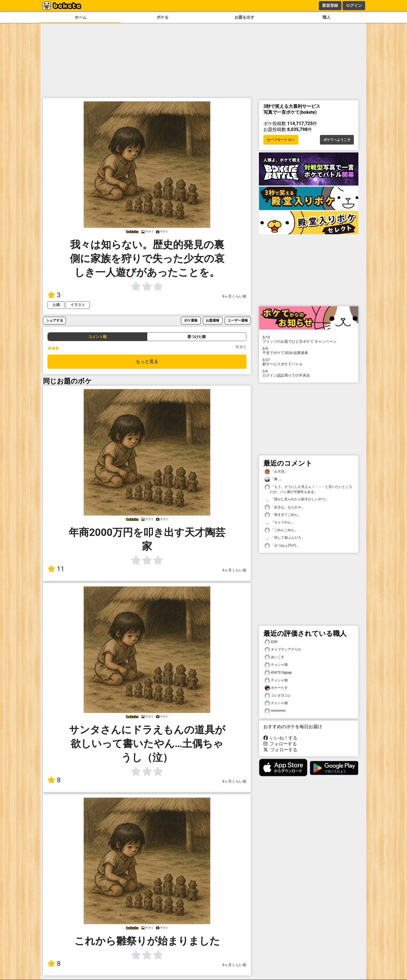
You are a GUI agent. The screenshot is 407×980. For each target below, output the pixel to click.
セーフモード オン (281, 140)
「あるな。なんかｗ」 (285, 507)
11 (56, 569)
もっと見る (147, 362)
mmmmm (275, 711)
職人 (326, 17)
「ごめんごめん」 (281, 530)
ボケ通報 (191, 320)
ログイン (354, 5)
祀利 (271, 642)
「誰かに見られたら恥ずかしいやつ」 (296, 499)
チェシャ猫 (276, 665)
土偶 (56, 305)
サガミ (241, 347)
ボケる (163, 17)
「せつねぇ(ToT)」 (282, 546)
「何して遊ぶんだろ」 (285, 538)
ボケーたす (276, 688)
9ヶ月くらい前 (234, 296)
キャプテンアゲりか (283, 650)
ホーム (81, 17)
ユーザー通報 (238, 320)
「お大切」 (276, 472)
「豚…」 (274, 479)
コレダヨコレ (278, 696)
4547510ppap (278, 673)
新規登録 (330, 5)
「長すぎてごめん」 (283, 515)
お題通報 (213, 320)
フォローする (280, 744)
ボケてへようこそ (337, 140)
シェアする (55, 320)
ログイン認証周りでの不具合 (309, 373)
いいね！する (280, 738)
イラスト (78, 305)
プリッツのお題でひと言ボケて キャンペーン (309, 339)
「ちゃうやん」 (280, 522)
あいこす (274, 657)
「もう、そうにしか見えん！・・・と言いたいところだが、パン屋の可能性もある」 (308, 489)
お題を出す (244, 17)
